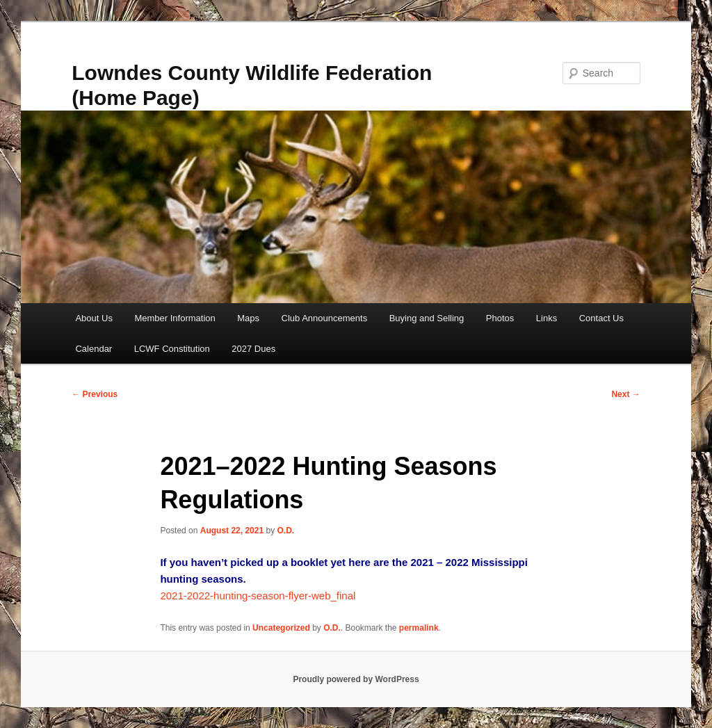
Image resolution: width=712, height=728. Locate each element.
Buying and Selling (427, 318)
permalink (419, 628)
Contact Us (601, 318)
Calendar (94, 349)
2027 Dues (253, 349)
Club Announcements (325, 318)
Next (625, 394)
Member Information (175, 318)
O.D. (285, 531)
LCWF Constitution (172, 349)
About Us (94, 318)
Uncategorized (281, 628)
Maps (248, 318)
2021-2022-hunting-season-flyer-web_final (258, 596)
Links (547, 318)
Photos (500, 318)
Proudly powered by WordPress (356, 679)
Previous (95, 394)
